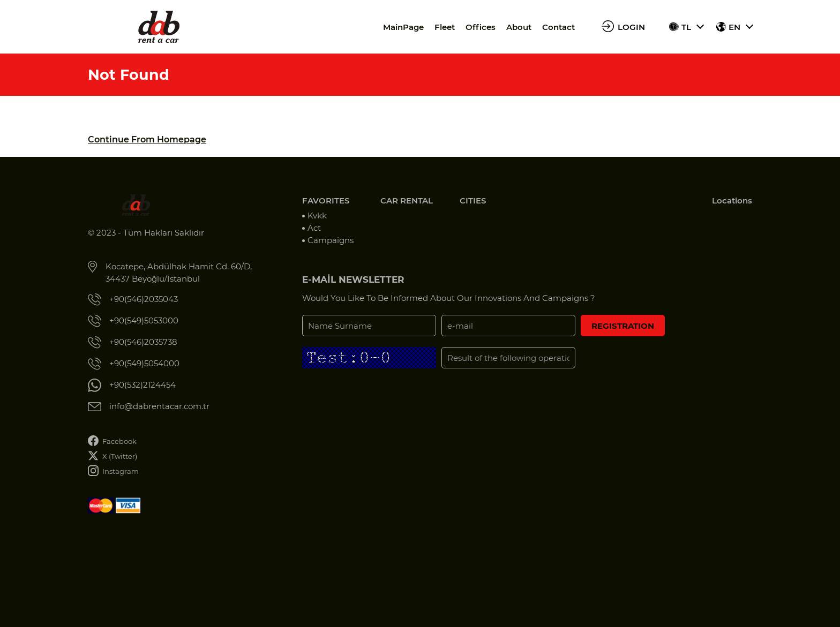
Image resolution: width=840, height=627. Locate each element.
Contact (558, 27)
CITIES (473, 201)
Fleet (445, 27)
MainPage (403, 27)
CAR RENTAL (407, 201)
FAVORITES (326, 201)
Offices (481, 27)
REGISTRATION (623, 326)
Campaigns (331, 240)
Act (314, 228)
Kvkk (317, 216)
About (519, 27)
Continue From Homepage (147, 139)
